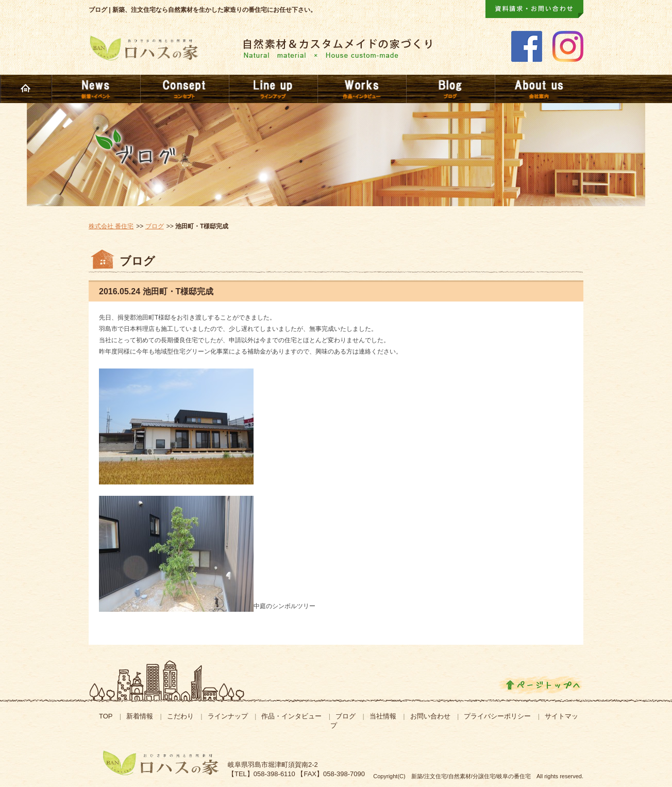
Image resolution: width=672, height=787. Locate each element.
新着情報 (140, 716)
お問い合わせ (430, 716)
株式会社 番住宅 (111, 226)
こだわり (180, 716)
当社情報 (383, 716)
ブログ (155, 226)
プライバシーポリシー (497, 716)
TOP (106, 716)
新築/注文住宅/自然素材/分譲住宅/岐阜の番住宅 (471, 776)
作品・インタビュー (291, 716)
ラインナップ (228, 716)
